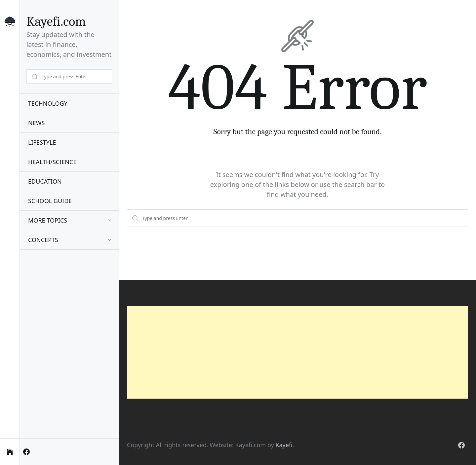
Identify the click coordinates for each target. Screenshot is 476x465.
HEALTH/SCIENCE (52, 162)
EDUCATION (45, 181)
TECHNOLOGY (48, 103)
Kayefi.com (56, 21)
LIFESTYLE (42, 142)
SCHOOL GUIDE (50, 201)
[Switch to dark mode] (10, 24)
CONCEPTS (43, 240)
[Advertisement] (297, 352)
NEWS (36, 123)
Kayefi (284, 445)
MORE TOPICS (48, 220)
